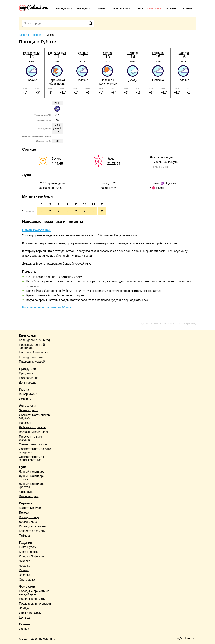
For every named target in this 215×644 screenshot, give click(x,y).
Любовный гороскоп (32, 427)
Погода (24, 513)
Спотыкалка (27, 580)
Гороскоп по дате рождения (31, 438)
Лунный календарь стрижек (32, 478)
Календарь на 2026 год (35, 340)
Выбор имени (28, 394)
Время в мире (28, 522)
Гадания (171, 9)
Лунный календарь (32, 472)
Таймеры (25, 536)
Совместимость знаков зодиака (35, 417)
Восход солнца (29, 517)
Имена (101, 9)
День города (27, 383)
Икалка (24, 570)
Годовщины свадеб (32, 362)
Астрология (120, 9)
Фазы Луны (27, 492)
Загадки (24, 608)
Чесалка (25, 566)
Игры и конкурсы (30, 613)
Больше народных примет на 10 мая (47, 307)
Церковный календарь (34, 352)
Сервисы (153, 9)
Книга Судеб (27, 547)
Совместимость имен (33, 444)
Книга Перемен (29, 552)
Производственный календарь (32, 346)
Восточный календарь (34, 432)
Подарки (25, 617)
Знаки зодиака (29, 410)
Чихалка (25, 561)
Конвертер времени (32, 531)
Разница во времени (33, 526)
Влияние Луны (29, 496)
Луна (138, 9)
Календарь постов (31, 357)
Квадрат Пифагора (32, 556)
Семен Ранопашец (36, 230)
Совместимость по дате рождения (35, 451)
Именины (25, 399)
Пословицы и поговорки (35, 604)
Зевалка (25, 575)
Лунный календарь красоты (32, 485)
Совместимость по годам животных (32, 458)
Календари (63, 9)
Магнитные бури (30, 508)
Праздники (84, 9)
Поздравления (29, 378)
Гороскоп (25, 423)
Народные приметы (32, 599)
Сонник (188, 9)
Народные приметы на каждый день (34, 593)
